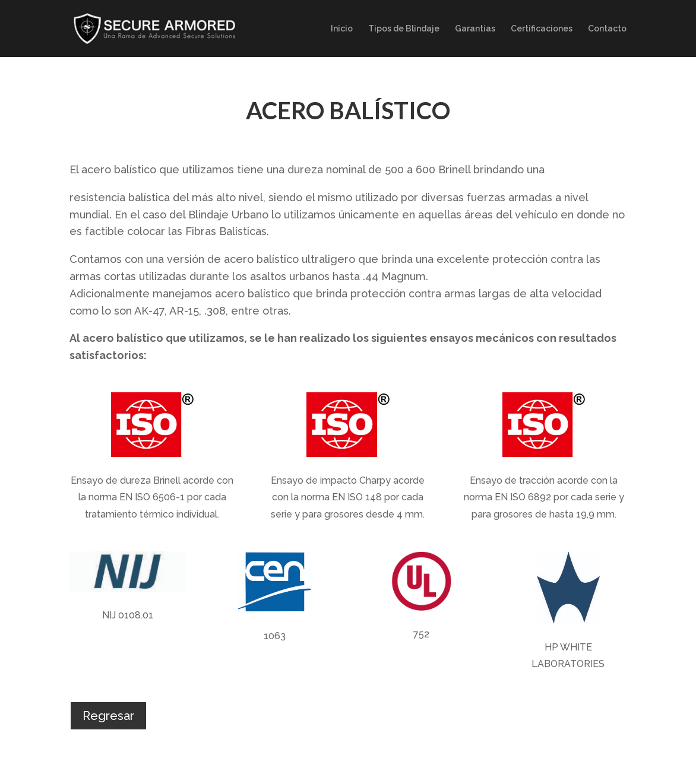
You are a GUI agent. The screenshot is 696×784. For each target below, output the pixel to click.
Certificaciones (542, 29)
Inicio (342, 29)
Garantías (475, 29)
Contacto (607, 29)
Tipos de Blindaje (404, 29)
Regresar (108, 716)
